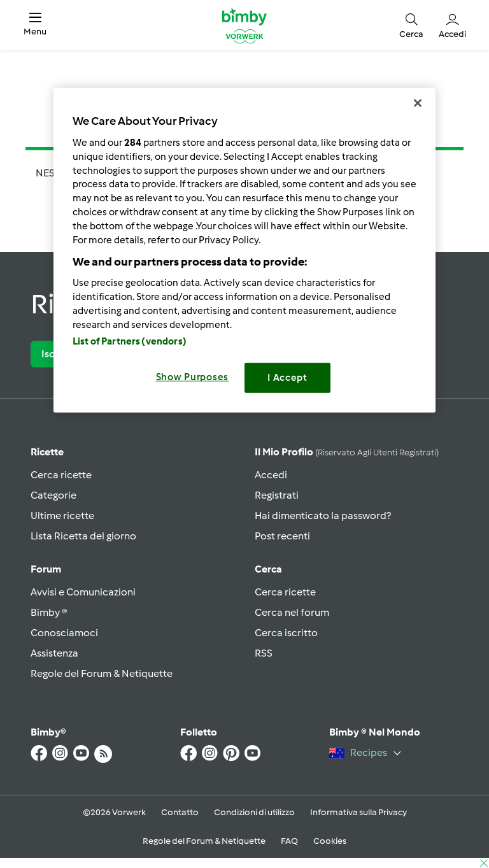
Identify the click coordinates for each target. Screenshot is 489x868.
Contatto (180, 812)
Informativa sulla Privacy (358, 812)
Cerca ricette (61, 475)
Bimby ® (49, 612)
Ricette (47, 452)
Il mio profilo (347, 452)
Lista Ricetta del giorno (83, 536)
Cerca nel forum (292, 612)
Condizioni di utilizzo (254, 812)
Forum (46, 569)
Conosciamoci (64, 633)
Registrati (277, 495)
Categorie (53, 495)
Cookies (330, 841)
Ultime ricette (62, 516)
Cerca (268, 569)
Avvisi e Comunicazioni (83, 592)
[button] (35, 25)
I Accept (287, 378)
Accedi (271, 475)
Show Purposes (193, 377)
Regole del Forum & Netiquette (102, 673)
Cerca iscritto (286, 633)
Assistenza (54, 653)
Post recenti (282, 536)
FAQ (289, 841)
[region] (244, 250)
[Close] (418, 103)
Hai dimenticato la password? (323, 516)
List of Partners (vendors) (130, 341)
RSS (264, 653)
